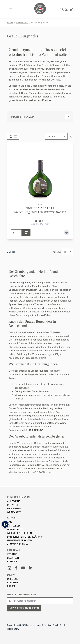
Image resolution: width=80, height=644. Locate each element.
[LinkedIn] (31, 568)
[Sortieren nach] (56, 136)
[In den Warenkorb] (26, 233)
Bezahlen (13, 558)
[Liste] (15, 136)
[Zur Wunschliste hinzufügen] (67, 233)
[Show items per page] (68, 252)
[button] (5, 524)
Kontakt (12, 561)
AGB (9, 522)
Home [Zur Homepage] (10, 23)
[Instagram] (10, 568)
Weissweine (14, 508)
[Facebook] (16, 568)
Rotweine (13, 505)
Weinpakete (14, 512)
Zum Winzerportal (18, 544)
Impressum (14, 526)
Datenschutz (15, 529)
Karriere (13, 582)
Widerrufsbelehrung (20, 533)
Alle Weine (14, 501)
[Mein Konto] (66, 9)
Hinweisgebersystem (20, 540)
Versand (12, 554)
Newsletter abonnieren (22, 594)
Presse (11, 586)
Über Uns (13, 579)
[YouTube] (23, 568)
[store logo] (40, 9)
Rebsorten (22, 23)
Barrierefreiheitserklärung (25, 537)
